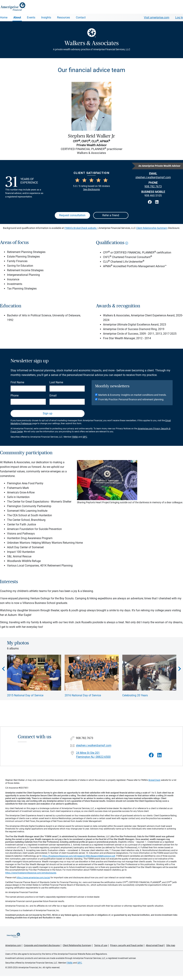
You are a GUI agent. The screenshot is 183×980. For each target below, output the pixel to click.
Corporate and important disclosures (42, 945)
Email (53, 395)
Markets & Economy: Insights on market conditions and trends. (132, 395)
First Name (17, 382)
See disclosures (91, 189)
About (17, 17)
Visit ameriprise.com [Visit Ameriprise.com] (157, 17)
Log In (179, 17)
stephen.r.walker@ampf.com (94, 746)
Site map (171, 945)
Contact (81, 17)
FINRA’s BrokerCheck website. (81, 228)
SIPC (85, 437)
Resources (63, 17)
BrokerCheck (154, 780)
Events (31, 17)
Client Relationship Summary (152, 228)
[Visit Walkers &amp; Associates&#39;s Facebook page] (151, 755)
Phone (15, 395)
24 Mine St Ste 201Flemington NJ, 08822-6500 (93, 755)
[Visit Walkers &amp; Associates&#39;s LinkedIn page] (159, 755)
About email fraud (155, 945)
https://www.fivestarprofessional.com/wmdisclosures (31, 873)
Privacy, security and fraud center (127, 945)
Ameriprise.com (13, 945)
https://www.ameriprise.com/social (33, 878)
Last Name (56, 382)
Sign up (48, 413)
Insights (46, 17)
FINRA (75, 437)
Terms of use (101, 945)
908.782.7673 (153, 186)
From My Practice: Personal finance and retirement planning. (131, 399)
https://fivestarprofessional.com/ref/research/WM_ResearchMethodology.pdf (79, 856)
